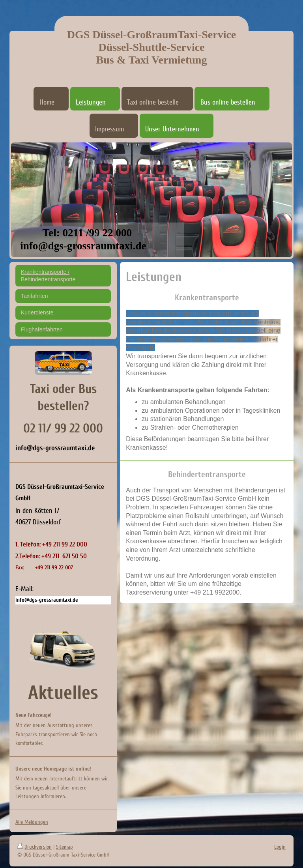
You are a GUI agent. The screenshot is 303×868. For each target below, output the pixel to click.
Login (280, 847)
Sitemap (65, 847)
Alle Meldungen (32, 822)
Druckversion (35, 847)
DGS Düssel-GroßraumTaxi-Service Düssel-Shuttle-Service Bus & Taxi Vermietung (152, 47)
